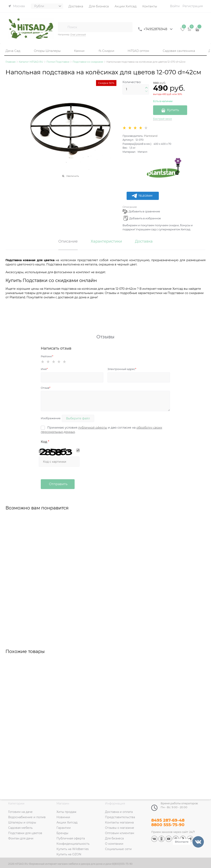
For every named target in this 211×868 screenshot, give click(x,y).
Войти (175, 6)
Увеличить (73, 176)
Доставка (144, 242)
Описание (130, 207)
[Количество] (136, 89)
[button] (146, 88)
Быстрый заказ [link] (162, 119)
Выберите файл (78, 418)
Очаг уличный (78, 35)
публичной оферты (93, 428)
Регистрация (193, 6)
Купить (173, 110)
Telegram (142, 196)
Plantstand (151, 136)
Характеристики (106, 242)
